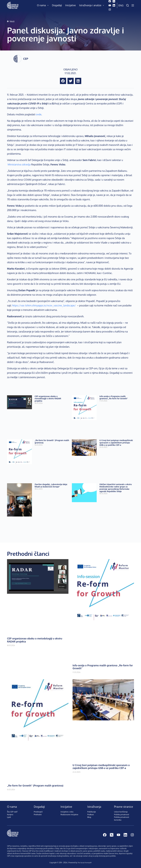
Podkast (91, 814)
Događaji (57, 5)
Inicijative (70, 5)
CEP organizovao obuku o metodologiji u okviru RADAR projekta (48, 399)
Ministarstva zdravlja (19, 164)
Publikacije (92, 812)
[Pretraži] (128, 5)
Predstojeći (38, 812)
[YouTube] (110, 5)
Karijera (10, 814)
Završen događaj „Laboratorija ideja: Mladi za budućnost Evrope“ (51, 485)
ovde (39, 114)
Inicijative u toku (67, 812)
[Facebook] (110, 1)
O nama (43, 5)
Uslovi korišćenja (121, 812)
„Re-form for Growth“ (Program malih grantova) (52, 441)
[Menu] (133, 5)
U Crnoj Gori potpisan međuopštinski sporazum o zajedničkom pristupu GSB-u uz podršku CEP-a (116, 443)
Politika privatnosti (122, 814)
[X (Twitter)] (114, 1)
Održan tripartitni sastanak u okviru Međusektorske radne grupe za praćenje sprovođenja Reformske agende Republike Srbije (116, 488)
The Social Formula (84, 863)
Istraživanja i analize (92, 5)
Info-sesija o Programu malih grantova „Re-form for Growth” (114, 397)
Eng (121, 5)
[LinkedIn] (114, 5)
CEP (26, 59)
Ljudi (9, 817)
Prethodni (38, 814)
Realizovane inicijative (69, 814)
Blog (89, 817)
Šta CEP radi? (12, 812)
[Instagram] (110, 10)
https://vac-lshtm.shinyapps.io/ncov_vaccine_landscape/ (44, 305)
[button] (63, 81)
